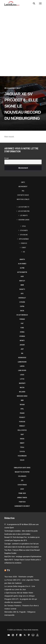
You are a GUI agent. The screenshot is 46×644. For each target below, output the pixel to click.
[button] (40, 3)
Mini (22, 400)
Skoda (22, 439)
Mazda (22, 388)
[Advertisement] (23, 52)
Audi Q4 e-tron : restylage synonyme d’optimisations (23, 557)
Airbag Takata (22, 498)
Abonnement (23, 187)
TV (8, 570)
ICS (24, 252)
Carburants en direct (22, 506)
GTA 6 (24, 226)
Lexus (22, 375)
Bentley (22, 281)
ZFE (22, 480)
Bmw (22, 285)
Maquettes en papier (22, 472)
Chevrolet (22, 298)
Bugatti (22, 289)
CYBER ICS (24, 243)
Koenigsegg (22, 358)
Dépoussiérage (24, 239)
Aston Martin (22, 272)
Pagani (22, 413)
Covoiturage (22, 485)
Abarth (22, 259)
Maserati (22, 383)
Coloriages (22, 476)
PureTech (22, 502)
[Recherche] (33, 3)
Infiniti (22, 341)
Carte (23, 182)
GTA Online (24, 235)
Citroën (22, 302)
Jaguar (22, 345)
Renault (22, 426)
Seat (22, 434)
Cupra (22, 306)
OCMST (24, 248)
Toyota (22, 452)
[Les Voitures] (12, 3)
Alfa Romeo (22, 264)
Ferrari (22, 319)
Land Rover (22, 370)
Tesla (22, 447)
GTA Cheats (24, 230)
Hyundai (22, 336)
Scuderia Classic (24, 220)
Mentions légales (23, 199)
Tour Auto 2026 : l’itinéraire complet (19, 577)
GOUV (22, 489)
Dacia (22, 311)
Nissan (22, 405)
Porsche (22, 422)
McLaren (22, 392)
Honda (22, 332)
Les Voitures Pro (24, 211)
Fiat (22, 323)
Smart (22, 443)
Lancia (22, 366)
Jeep (22, 349)
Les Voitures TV (24, 207)
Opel (22, 409)
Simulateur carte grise (22, 468)
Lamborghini (22, 362)
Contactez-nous (23, 195)
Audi (22, 276)
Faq (23, 191)
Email (7, 158)
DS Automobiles (22, 315)
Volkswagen (22, 456)
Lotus (22, 379)
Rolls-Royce (22, 430)
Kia (22, 353)
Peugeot (22, 417)
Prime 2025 (22, 493)
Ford (22, 328)
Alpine (22, 268)
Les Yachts (24, 215)
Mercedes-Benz (22, 396)
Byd (22, 294)
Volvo (22, 460)
